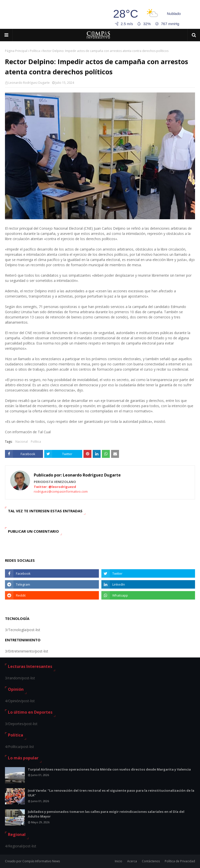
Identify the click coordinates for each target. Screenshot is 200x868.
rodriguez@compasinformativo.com (61, 491)
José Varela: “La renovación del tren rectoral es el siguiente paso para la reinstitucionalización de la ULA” (111, 793)
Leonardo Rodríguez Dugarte (29, 83)
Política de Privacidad (180, 861)
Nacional (22, 442)
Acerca (132, 861)
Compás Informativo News (41, 861)
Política (35, 51)
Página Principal (16, 51)
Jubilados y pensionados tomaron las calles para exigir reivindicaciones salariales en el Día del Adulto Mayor (106, 814)
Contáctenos (151, 861)
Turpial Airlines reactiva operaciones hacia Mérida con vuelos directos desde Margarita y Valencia (109, 769)
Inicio (119, 861)
